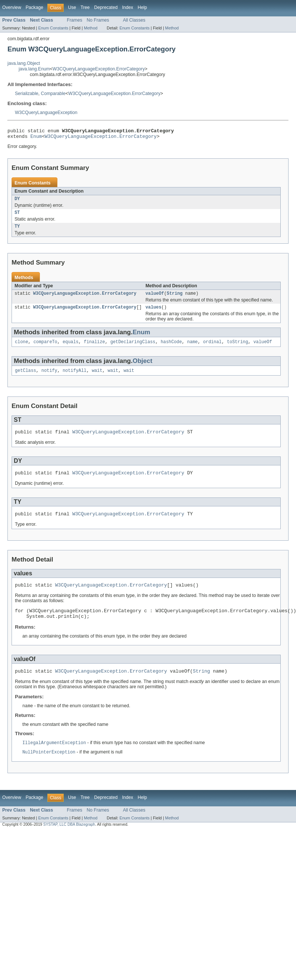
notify (49, 378)
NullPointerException (49, 768)
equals (71, 348)
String (175, 298)
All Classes (134, 20)
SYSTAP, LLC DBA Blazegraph (69, 841)
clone (22, 348)
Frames (74, 20)
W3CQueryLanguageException (46, 113)
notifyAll (75, 378)
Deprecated (106, 7)
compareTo (45, 348)
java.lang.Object (24, 63)
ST (17, 216)
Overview (12, 7)
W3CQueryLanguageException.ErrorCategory (99, 69)
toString (238, 348)
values (153, 313)
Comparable (53, 94)
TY (17, 231)
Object (143, 368)
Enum (36, 138)
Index (127, 7)
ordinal (212, 348)
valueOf (155, 298)
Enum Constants (53, 28)
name (192, 348)
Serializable (27, 94)
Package (34, 7)
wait (97, 378)
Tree (85, 7)
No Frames (98, 20)
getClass (26, 378)
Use (72, 7)
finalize (95, 348)
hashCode (171, 348)
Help (142, 7)
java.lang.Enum (34, 69)
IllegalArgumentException (54, 759)
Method (91, 28)
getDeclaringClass (133, 348)
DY (17, 202)
